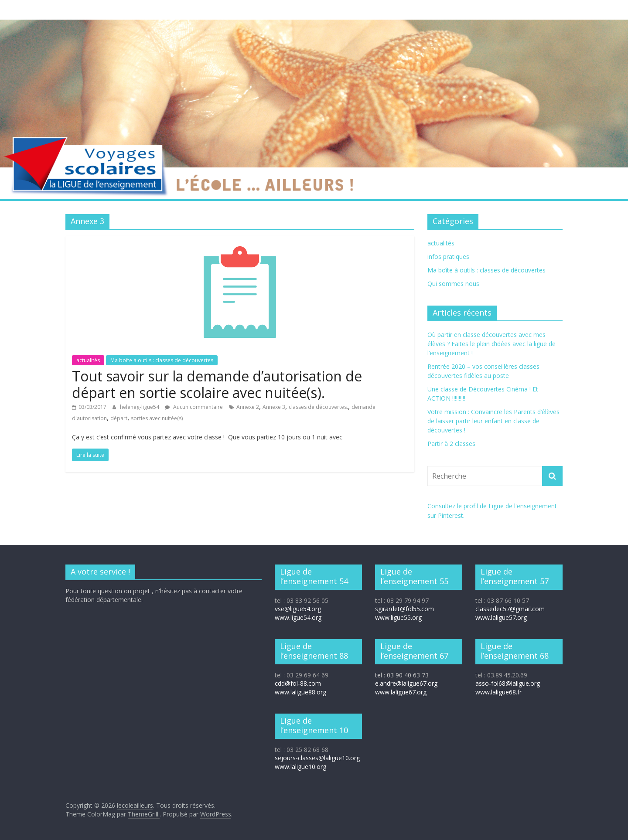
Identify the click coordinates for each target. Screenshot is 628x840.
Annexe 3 (274, 407)
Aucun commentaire (194, 407)
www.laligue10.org (300, 767)
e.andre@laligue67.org (406, 683)
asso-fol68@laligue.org (508, 683)
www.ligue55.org (398, 617)
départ (119, 418)
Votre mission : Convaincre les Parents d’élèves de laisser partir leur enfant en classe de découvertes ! (493, 421)
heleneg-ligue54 (140, 407)
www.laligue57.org (501, 617)
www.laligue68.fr (498, 692)
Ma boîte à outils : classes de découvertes (162, 360)
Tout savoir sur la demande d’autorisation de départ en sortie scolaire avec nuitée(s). (217, 384)
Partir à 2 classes (451, 444)
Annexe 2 (248, 407)
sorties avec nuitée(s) (157, 418)
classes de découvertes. (318, 407)
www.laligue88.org (300, 692)
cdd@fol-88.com (298, 683)
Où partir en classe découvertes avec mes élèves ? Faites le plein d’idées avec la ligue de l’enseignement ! (491, 344)
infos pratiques (448, 257)
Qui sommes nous (453, 284)
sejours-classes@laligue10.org (317, 758)
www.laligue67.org (401, 692)
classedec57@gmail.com (510, 609)
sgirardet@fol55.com (404, 609)
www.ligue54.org (298, 617)
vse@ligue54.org (298, 609)
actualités (88, 360)
